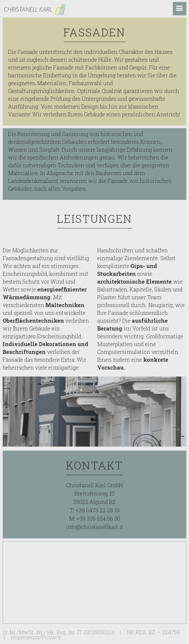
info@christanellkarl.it (94, 527)
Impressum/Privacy (36, 637)
